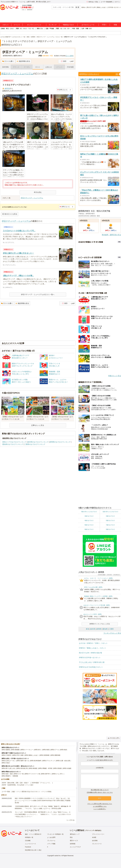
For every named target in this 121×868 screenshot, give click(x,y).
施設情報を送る (23, 61)
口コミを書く (8, 61)
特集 (115, 25)
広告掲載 (28, 841)
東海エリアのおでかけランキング (14, 442)
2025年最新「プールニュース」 (41, 783)
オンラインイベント (34, 25)
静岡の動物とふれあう (32, 755)
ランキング (53, 25)
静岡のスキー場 (19, 774)
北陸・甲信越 (50, 29)
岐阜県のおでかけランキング (38, 442)
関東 (17, 29)
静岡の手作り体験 (18, 755)
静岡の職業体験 (56, 755)
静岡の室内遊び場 (22, 768)
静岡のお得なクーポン (9, 761)
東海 (38, 29)
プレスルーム (51, 841)
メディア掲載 (51, 844)
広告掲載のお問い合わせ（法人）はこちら (100, 792)
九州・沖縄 (85, 29)
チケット (16, 67)
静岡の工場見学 (6, 755)
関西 (58, 29)
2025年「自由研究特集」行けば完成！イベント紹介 (18, 785)
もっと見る (70, 820)
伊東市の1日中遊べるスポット (90, 658)
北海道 (12, 29)
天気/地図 (70, 67)
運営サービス (74, 841)
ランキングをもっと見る (112, 633)
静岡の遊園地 (6, 750)
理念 (71, 837)
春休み (84, 7)
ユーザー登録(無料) (107, 2)
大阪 (61, 29)
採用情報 (73, 844)
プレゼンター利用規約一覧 (55, 834)
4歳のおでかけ (89, 520)
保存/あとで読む (92, 2)
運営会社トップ (75, 834)
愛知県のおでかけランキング (13, 444)
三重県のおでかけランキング (35, 444)
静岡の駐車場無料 (36, 761)
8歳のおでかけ (89, 529)
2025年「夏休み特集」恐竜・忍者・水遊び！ (16, 783)
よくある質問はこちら (100, 806)
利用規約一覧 (29, 837)
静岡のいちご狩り (58, 774)
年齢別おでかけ (68, 25)
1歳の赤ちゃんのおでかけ (110, 512)
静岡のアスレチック (49, 761)
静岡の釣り (38, 750)
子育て (104, 25)
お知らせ (49, 67)
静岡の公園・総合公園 (63, 761)
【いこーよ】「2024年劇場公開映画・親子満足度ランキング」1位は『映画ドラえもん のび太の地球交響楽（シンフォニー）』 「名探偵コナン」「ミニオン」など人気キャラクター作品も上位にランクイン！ (43, 814)
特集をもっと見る (115, 376)
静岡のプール (55, 750)
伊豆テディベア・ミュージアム (17, 74)
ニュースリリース (30, 844)
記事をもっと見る (38, 425)
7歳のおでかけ (110, 525)
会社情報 (95, 841)
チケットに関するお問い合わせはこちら (100, 804)
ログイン (117, 2)
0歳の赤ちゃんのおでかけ (89, 512)
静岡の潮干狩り (46, 774)
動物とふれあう (102, 7)
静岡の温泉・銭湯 (7, 774)
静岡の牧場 (46, 750)
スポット (6, 25)
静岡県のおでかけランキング (60, 442)
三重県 (111, 629)
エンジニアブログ (75, 847)
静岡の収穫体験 (45, 755)
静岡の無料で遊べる (23, 761)
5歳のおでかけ (110, 520)
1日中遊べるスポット (114, 7)
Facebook (28, 847)
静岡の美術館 (58, 768)
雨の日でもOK (91, 7)
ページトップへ (114, 738)
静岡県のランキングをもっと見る (100, 624)
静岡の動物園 (15, 750)
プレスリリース (97, 844)
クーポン (27, 67)
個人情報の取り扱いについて (100, 790)
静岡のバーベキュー (27, 750)
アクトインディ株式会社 (93, 830)
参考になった (62, 90)
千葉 (29, 29)
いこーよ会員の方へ (100, 809)
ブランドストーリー (98, 834)
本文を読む (38, 192)
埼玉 (33, 29)
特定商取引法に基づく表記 (33, 850)
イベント (17, 25)
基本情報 (5, 67)
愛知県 (105, 629)
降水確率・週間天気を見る (111, 235)
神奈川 (25, 29)
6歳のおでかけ (89, 525)
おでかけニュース (88, 25)
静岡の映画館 (33, 768)
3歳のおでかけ (110, 516)
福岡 (90, 29)
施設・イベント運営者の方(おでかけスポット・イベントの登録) (32, 792)
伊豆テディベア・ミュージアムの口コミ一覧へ (38, 294)
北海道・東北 (5, 29)
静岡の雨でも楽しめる (9, 768)
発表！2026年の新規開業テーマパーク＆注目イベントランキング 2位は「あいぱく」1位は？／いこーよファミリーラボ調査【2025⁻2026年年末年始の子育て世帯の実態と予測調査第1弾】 (43, 801)
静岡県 (99, 629)
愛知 (42, 29)
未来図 (94, 837)
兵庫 (68, 29)
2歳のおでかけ (89, 516)
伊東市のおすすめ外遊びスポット (91, 667)
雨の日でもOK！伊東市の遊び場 (90, 653)
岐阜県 (93, 629)
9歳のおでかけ (110, 529)
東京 (21, 29)
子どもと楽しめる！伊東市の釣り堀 (92, 662)
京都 (65, 29)
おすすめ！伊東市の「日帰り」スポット (93, 643)
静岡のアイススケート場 (32, 774)
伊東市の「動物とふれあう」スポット (92, 648)
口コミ (38, 67)
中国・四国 (75, 29)
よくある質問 (51, 837)
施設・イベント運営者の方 (33, 834)
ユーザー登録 (6, 792)
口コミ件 (69, 56)
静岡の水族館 (67, 768)
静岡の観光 (64, 750)
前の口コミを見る (10, 214)
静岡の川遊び (6, 763)
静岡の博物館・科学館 (45, 768)
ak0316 (7, 88)
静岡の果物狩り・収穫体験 (10, 776)
